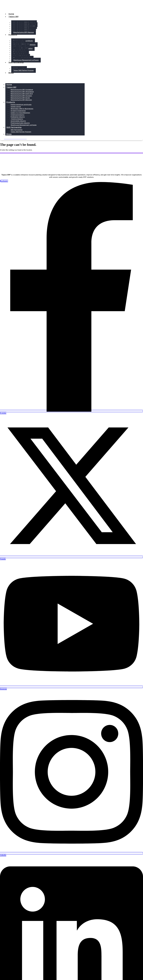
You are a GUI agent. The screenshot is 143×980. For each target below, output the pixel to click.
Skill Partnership (16, 62)
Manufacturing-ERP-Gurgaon (21, 96)
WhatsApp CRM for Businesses (22, 109)
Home (11, 14)
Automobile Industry (18, 121)
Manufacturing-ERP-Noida (20, 98)
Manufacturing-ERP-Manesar (24, 32)
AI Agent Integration (18, 111)
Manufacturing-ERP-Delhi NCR (22, 94)
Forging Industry (17, 119)
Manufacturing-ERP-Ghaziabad (22, 92)
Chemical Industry (18, 115)
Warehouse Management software (26, 60)
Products (13, 35)
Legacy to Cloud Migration (20, 113)
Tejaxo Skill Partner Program (24, 70)
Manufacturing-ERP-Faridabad (22, 90)
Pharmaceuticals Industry (20, 123)
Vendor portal (16, 107)
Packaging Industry (18, 117)
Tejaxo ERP (14, 17)
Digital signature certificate (21, 105)
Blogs (11, 73)
